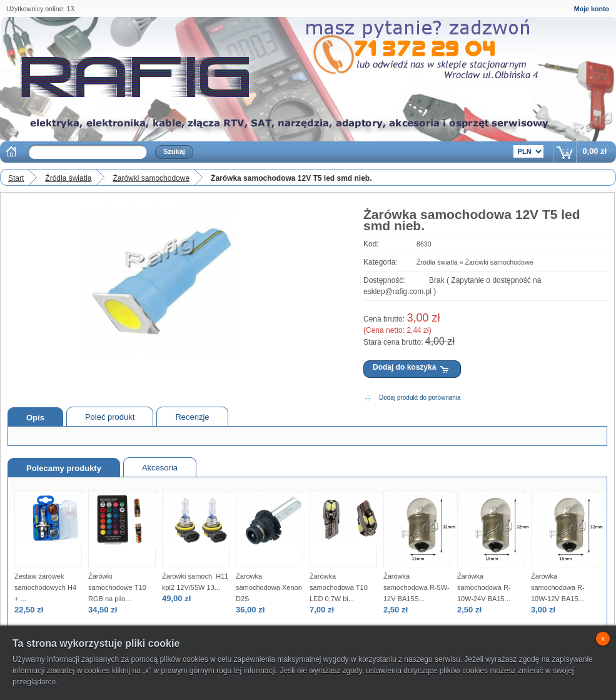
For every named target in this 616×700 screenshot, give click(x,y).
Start (16, 178)
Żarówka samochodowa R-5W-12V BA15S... (417, 587)
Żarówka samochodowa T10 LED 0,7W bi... (339, 587)
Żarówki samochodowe (151, 178)
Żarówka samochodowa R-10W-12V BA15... (558, 587)
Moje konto (592, 9)
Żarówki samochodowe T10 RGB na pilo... (117, 587)
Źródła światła (68, 178)
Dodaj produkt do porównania (420, 398)
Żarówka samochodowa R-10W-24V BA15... (484, 587)
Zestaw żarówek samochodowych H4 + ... (45, 587)
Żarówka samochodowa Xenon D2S (269, 587)
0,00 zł (595, 151)
